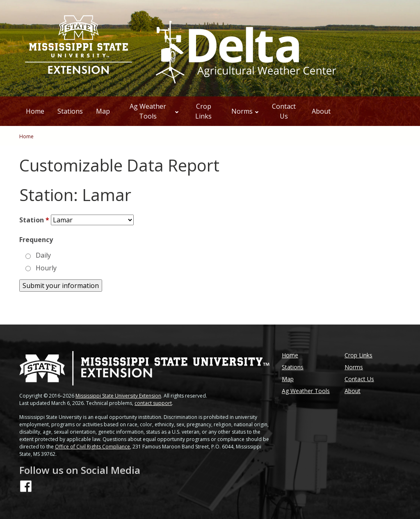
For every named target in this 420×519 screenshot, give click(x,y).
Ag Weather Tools (154, 111)
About (321, 111)
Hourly (46, 268)
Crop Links (203, 111)
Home (35, 111)
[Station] (92, 220)
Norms (245, 111)
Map (103, 111)
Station (34, 220)
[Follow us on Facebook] (26, 486)
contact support (153, 403)
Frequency (36, 240)
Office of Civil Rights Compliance (92, 447)
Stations (70, 111)
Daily (43, 255)
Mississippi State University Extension (118, 396)
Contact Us (284, 111)
